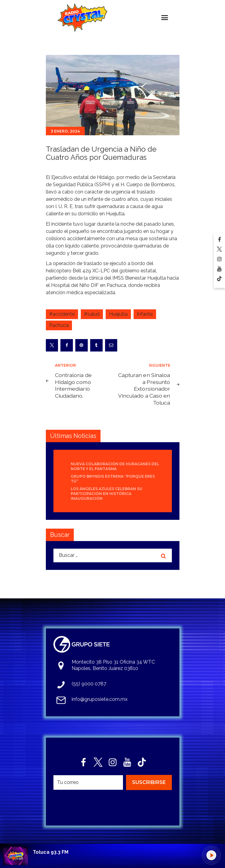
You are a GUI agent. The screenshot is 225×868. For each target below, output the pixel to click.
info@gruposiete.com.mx (100, 699)
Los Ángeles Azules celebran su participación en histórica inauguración (107, 494)
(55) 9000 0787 (89, 684)
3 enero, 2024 (65, 131)
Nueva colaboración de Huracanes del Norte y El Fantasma (115, 466)
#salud (92, 314)
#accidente (62, 314)
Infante (145, 314)
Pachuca (59, 325)
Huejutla (118, 314)
